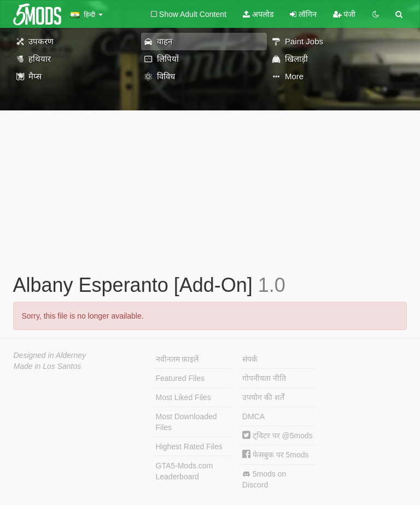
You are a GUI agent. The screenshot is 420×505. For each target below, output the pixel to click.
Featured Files (180, 378)
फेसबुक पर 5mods (276, 455)
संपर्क (250, 359)
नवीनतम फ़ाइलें (177, 359)
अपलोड (258, 14)
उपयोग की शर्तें (263, 397)
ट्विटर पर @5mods (278, 436)
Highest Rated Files (189, 447)
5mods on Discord (264, 479)
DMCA (253, 416)
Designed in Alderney (50, 355)
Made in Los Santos (48, 366)
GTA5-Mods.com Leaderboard (185, 471)
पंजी (345, 14)
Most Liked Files (183, 397)
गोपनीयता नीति (264, 378)
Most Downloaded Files (186, 422)
